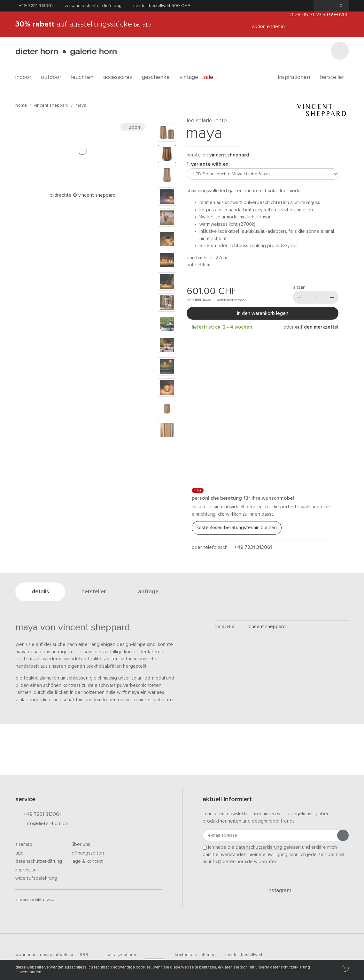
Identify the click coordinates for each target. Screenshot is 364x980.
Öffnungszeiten (88, 853)
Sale (212, 77)
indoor (26, 77)
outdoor (53, 77)
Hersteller (334, 77)
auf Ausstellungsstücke (84, 24)
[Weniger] (299, 297)
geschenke (158, 77)
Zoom (133, 127)
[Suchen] (340, 51)
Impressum (27, 870)
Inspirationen (296, 77)
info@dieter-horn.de (42, 824)
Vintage (189, 77)
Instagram (276, 891)
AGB (19, 853)
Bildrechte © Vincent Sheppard (83, 195)
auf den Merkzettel (317, 327)
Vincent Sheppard (51, 105)
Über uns (81, 844)
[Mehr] (332, 297)
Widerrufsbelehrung (36, 878)
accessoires (120, 77)
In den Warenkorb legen (263, 313)
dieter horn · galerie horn (66, 52)
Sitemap (24, 844)
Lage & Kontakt (87, 861)
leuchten (85, 77)
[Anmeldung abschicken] (343, 835)
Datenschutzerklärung (39, 861)
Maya (81, 105)
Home (21, 105)
